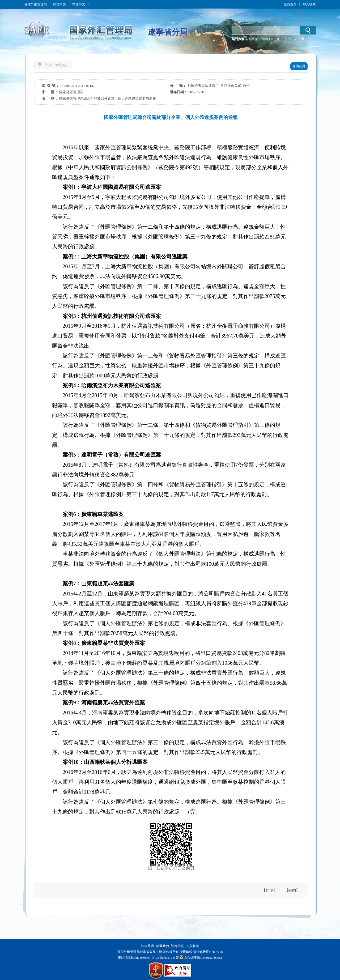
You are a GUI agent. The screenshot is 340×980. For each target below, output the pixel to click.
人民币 (299, 39)
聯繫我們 (163, 946)
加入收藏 (309, 4)
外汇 (279, 39)
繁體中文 (79, 4)
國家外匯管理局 (36, 4)
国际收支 (267, 39)
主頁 (48, 65)
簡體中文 (59, 4)
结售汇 (253, 39)
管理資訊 (61, 65)
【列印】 (269, 890)
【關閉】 (292, 890)
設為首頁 (290, 4)
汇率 (288, 39)
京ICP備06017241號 (165, 958)
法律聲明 (147, 946)
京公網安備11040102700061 (203, 958)
